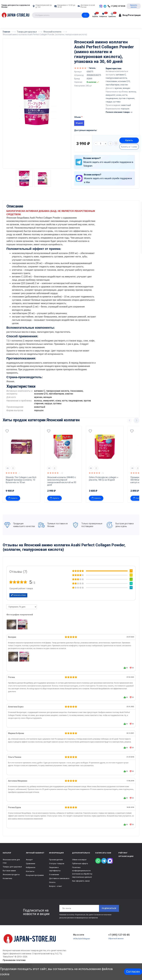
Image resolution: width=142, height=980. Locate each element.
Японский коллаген (63, 423)
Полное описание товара (119, 112)
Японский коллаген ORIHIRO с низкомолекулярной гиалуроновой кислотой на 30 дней (62, 484)
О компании (54, 877)
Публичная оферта (80, 866)
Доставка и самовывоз (59, 881)
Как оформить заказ (81, 884)
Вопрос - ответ (56, 889)
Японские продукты (11, 877)
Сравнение (31, 866)
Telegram (86, 941)
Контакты (30, 874)
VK (74, 941)
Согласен (133, 972)
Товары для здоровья (12, 870)
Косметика (7, 881)
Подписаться (109, 911)
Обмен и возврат (79, 863)
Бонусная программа (35, 878)
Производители (56, 863)
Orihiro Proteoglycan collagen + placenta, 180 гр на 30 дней (104, 482)
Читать (92, 68)
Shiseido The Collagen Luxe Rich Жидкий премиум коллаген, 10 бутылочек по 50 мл (21, 483)
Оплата (52, 885)
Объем (77, 117)
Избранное (31, 870)
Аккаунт (29, 863)
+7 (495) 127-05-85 (119, 938)
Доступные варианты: (86, 130)
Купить (129, 140)
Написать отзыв (18, 598)
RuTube (79, 941)
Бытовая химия (9, 874)
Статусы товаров (57, 866)
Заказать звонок (134, 6)
